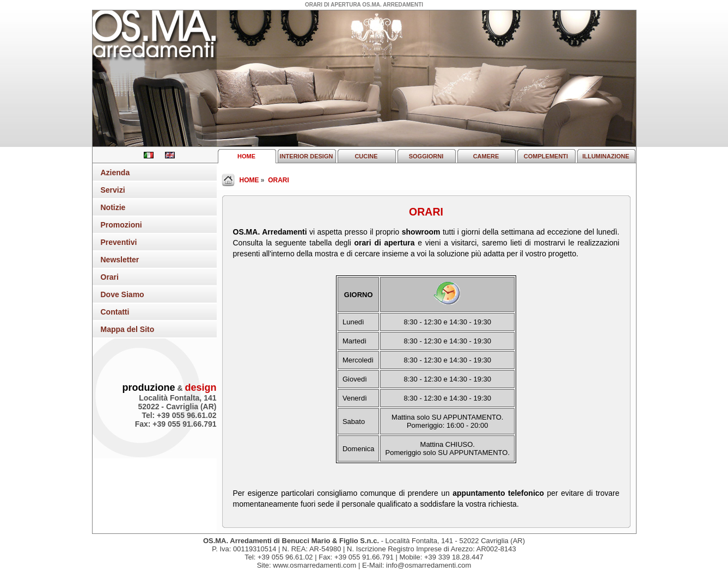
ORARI (279, 180)
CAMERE (486, 156)
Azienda (115, 173)
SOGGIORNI (426, 156)
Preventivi (119, 242)
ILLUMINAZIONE (605, 156)
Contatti (115, 312)
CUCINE (366, 156)
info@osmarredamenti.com (429, 565)
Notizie (113, 207)
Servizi (113, 190)
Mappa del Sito (128, 329)
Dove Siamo (123, 294)
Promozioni (121, 225)
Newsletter (120, 260)
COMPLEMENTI (546, 156)
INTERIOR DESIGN (307, 156)
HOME (246, 156)
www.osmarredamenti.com (314, 565)
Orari (110, 277)
